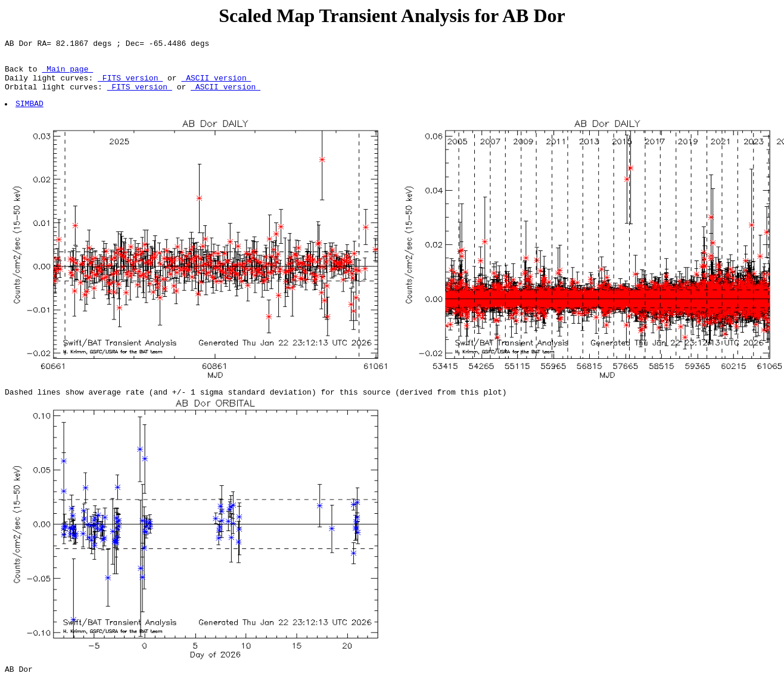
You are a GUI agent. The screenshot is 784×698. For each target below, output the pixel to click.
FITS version (130, 85)
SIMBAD (30, 114)
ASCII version (216, 85)
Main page (67, 74)
